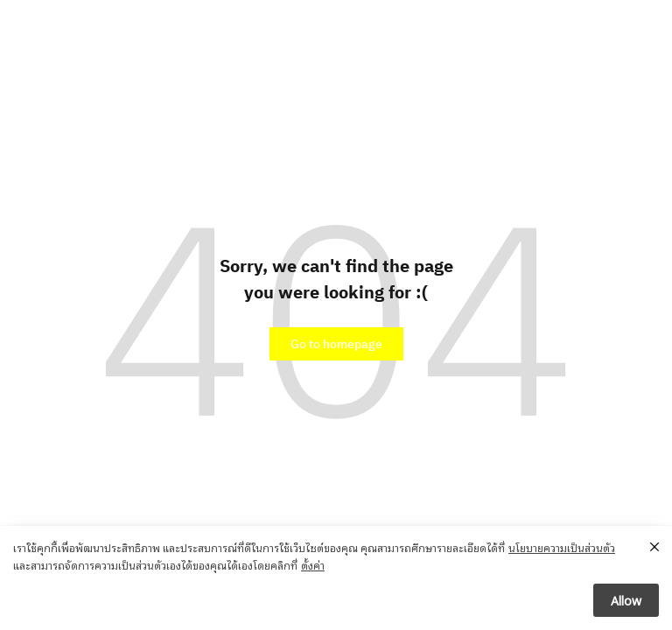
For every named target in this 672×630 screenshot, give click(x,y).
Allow (626, 600)
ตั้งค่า (313, 565)
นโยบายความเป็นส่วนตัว (562, 547)
